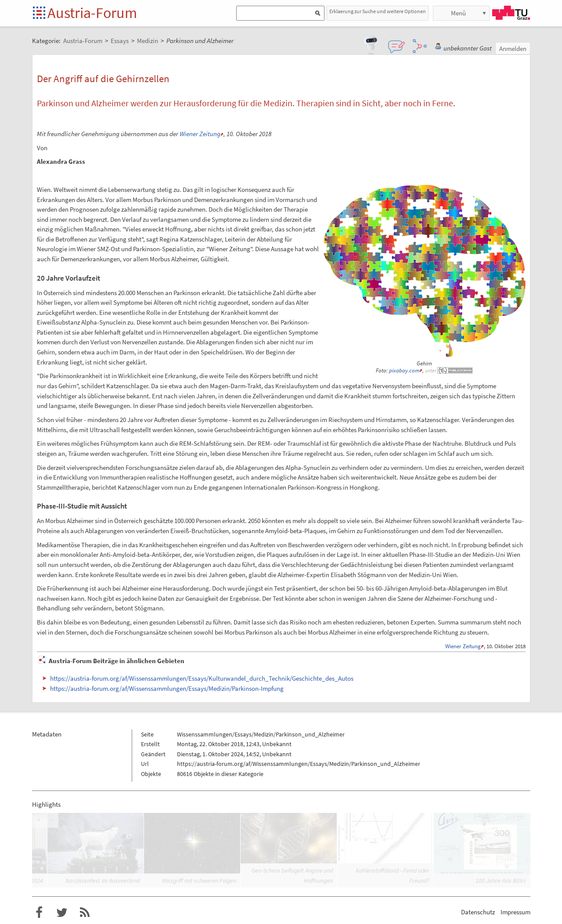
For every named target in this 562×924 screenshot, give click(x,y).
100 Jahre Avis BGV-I (501, 881)
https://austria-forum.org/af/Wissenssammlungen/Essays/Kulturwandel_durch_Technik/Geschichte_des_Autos (202, 678)
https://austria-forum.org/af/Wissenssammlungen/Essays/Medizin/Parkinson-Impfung (167, 688)
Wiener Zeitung (200, 134)
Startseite (40, 13)
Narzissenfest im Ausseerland (103, 881)
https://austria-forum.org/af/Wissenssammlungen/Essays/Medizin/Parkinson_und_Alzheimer (299, 764)
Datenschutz (478, 912)
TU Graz (511, 13)
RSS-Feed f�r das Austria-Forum (85, 913)
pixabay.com (404, 370)
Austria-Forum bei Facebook (39, 913)
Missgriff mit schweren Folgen (199, 881)
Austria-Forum (92, 13)
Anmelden (513, 49)
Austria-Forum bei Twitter (62, 913)
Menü (458, 13)
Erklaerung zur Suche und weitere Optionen (378, 11)
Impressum (515, 912)
